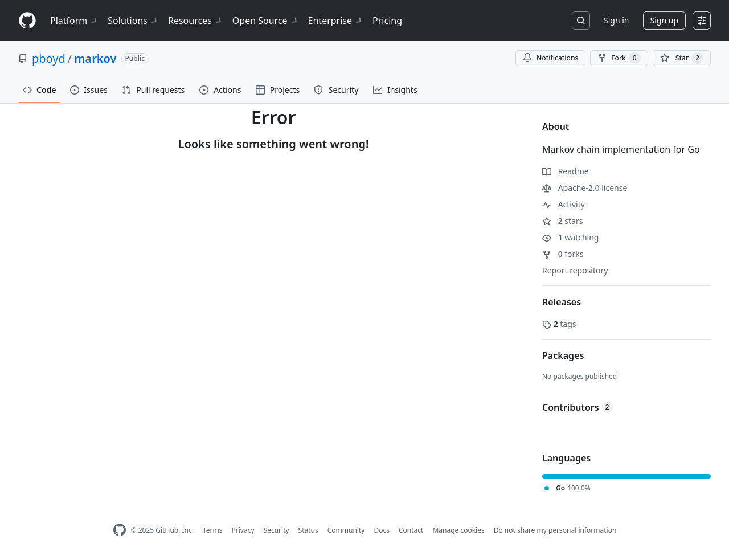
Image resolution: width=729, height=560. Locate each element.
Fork (619, 58)
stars (562, 221)
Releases (562, 302)
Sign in (616, 20)
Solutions (133, 21)
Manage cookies (458, 530)
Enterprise (336, 21)
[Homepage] (27, 21)
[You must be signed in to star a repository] (682, 58)
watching (570, 237)
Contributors (578, 407)
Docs (382, 530)
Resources (196, 21)
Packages (563, 355)
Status (308, 530)
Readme (566, 171)
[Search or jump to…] (581, 21)
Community (346, 530)
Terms (213, 530)
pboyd (49, 58)
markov (95, 58)
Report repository (575, 270)
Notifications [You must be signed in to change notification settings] (550, 58)
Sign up (664, 20)
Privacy (243, 530)
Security (277, 530)
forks (563, 254)
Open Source (266, 21)
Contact (411, 530)
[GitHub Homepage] (120, 530)
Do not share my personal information (555, 530)
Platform (74, 21)
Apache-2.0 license (585, 188)
